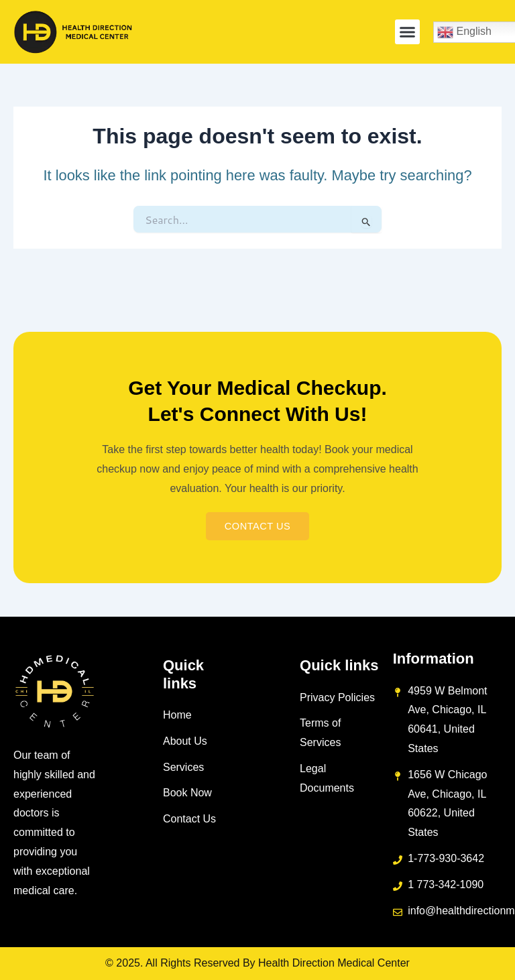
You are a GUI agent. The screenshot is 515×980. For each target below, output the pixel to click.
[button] (408, 32)
